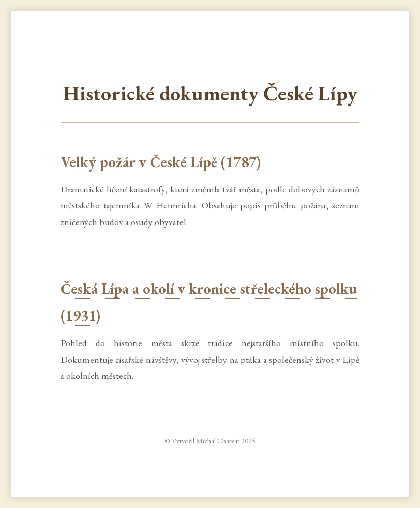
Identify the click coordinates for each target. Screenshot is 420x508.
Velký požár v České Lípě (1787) (161, 162)
